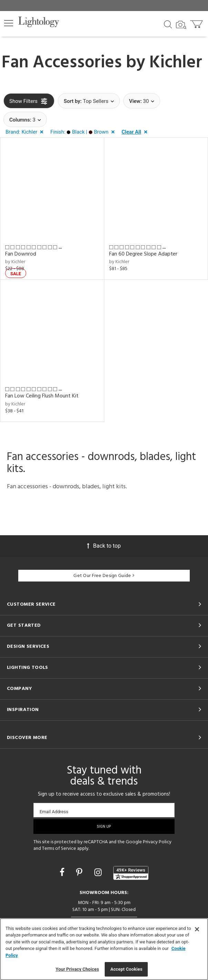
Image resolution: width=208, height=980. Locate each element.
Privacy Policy (157, 842)
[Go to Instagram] (99, 872)
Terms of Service (59, 849)
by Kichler (15, 262)
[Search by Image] (181, 25)
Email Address (54, 812)
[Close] (197, 929)
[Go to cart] (197, 23)
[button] (9, 23)
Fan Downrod (21, 254)
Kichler (176, 63)
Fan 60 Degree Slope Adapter (143, 254)
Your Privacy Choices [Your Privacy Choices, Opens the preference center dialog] (77, 969)
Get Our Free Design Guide (104, 576)
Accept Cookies (126, 969)
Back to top (104, 546)
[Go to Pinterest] (80, 872)
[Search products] (168, 24)
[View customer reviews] (131, 873)
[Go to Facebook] (63, 872)
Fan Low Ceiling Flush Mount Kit (42, 396)
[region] (104, 949)
